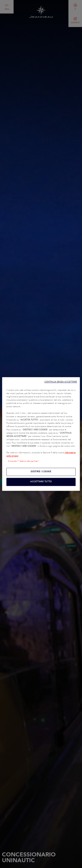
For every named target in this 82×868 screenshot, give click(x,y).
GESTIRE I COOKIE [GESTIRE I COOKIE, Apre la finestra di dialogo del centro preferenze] (41, 472)
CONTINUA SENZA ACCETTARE (61, 382)
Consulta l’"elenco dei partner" (24, 461)
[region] (41, 434)
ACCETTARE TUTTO (41, 482)
